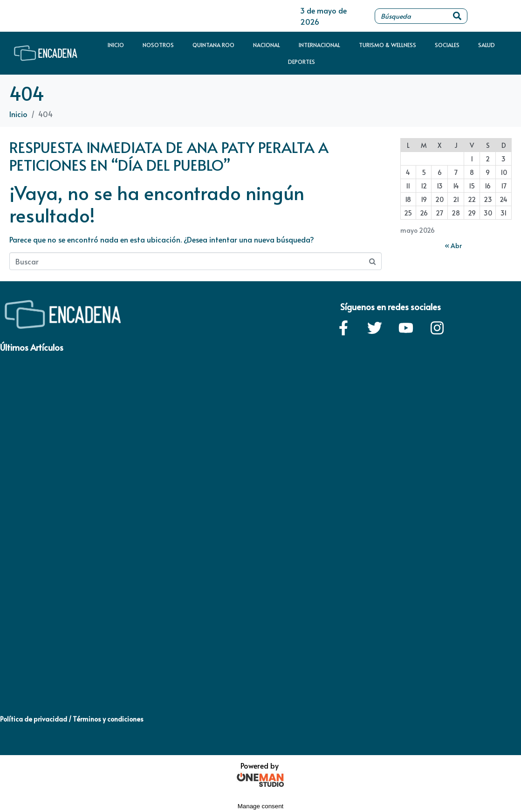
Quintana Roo (213, 45)
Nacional (267, 45)
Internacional (319, 45)
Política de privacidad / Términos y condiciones (72, 719)
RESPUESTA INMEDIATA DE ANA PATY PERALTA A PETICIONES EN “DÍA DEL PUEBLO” (169, 156)
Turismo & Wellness (387, 45)
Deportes (302, 62)
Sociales (447, 45)
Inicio (116, 45)
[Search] (457, 16)
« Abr (453, 246)
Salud (487, 45)
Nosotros (158, 45)
